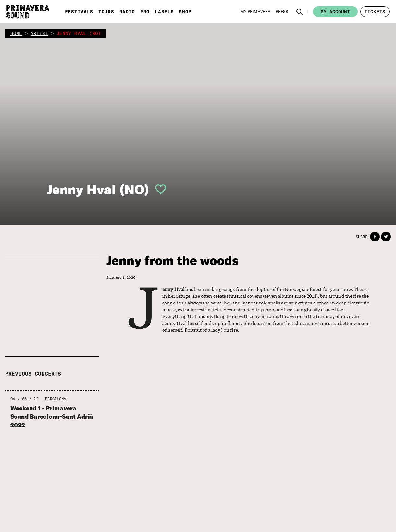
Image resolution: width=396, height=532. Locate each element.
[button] (300, 12)
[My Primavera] (256, 12)
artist (39, 33)
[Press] (282, 12)
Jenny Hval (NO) (98, 189)
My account (335, 12)
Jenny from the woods (173, 260)
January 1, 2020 (119, 277)
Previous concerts (33, 374)
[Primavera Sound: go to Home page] (28, 12)
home (16, 33)
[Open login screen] (158, 189)
